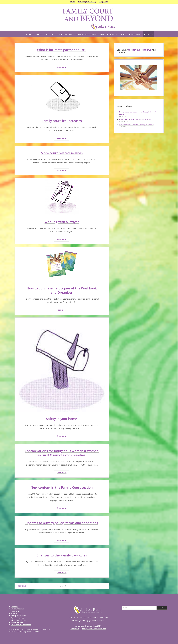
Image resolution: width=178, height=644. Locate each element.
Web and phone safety (87, 2)
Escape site (103, 2)
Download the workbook (21, 625)
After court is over (130, 34)
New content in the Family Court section (62, 487)
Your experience (34, 34)
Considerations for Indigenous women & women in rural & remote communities (62, 453)
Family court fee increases (62, 121)
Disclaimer (75, 629)
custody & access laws (140, 50)
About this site (17, 622)
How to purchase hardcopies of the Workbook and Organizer (62, 290)
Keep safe (50, 34)
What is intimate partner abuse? (62, 50)
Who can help (66, 34)
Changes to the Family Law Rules (62, 555)
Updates (148, 34)
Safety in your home (62, 419)
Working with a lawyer (62, 222)
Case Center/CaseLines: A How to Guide (135, 119)
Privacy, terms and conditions (94, 629)
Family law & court (86, 34)
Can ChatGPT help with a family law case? (136, 125)
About (73, 2)
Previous (22, 586)
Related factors (108, 34)
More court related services (62, 153)
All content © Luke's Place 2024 (88, 626)
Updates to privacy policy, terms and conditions (62, 523)
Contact (14, 607)
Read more (63, 68)
